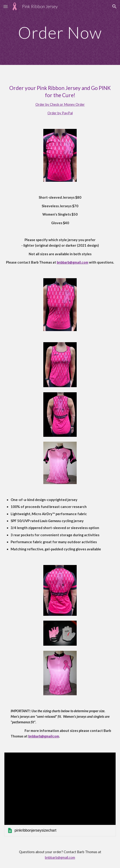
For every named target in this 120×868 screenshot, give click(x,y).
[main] (60, 33)
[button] (6, 6)
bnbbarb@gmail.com (60, 857)
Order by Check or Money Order (60, 104)
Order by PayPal (60, 113)
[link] (60, 794)
